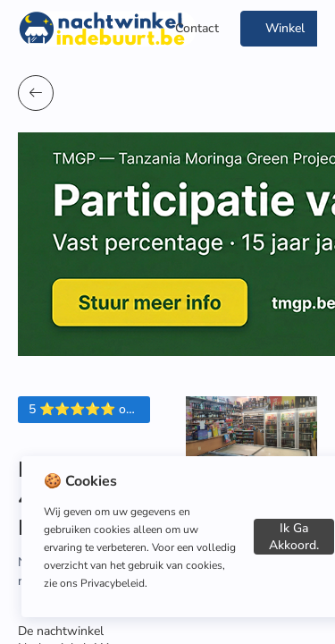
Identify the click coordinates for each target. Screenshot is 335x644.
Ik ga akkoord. (294, 537)
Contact (197, 28)
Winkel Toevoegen (285, 33)
